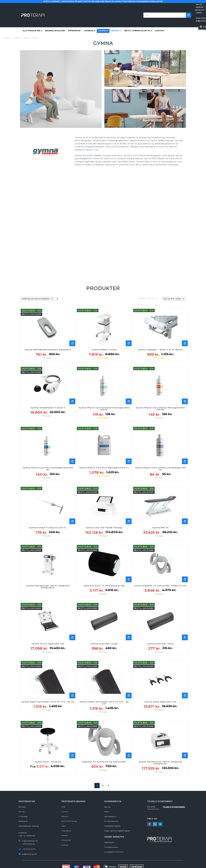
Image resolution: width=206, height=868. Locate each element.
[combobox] (103, 10)
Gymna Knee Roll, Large (104, 633)
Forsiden (6, 27)
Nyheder (45, 288)
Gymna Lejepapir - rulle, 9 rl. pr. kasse (160, 339)
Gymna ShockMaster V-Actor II (48, 397)
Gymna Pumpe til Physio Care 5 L (48, 517)
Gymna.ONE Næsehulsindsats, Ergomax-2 (48, 339)
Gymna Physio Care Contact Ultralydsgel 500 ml (160, 458)
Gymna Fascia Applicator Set (48, 633)
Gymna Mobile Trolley (104, 339)
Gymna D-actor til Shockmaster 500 (104, 575)
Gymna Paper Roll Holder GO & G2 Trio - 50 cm (48, 691)
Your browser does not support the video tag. (103, 216)
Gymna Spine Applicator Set (160, 691)
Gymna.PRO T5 (160, 517)
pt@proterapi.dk (157, 10)
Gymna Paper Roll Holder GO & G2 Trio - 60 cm (104, 692)
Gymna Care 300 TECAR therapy (104, 517)
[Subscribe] (174, 796)
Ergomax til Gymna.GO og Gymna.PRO (104, 751)
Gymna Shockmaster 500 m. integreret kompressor (48, 576)
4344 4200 (141, 10)
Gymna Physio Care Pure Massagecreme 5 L (104, 457)
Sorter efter (30, 288)
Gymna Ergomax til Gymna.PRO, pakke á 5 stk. (160, 575)
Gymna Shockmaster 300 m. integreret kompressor (160, 752)
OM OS (139, 4)
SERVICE (150, 4)
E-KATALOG (162, 4)
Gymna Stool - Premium (48, 751)
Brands (17, 27)
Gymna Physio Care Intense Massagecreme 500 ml (160, 398)
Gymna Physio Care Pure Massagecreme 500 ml (48, 458)
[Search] (124, 10)
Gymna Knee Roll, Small (160, 633)
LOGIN (174, 4)
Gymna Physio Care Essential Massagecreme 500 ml (104, 398)
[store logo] (33, 10)
